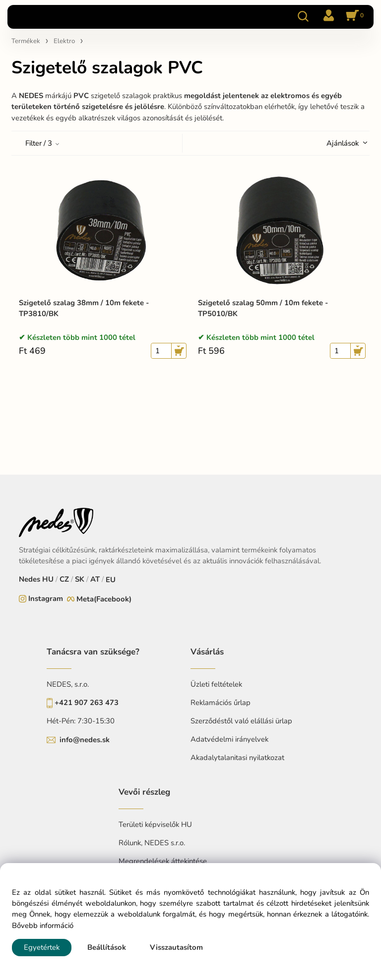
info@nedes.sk (85, 740)
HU (48, 579)
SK (80, 579)
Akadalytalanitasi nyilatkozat (237, 758)
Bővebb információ (43, 926)
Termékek (26, 41)
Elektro (64, 41)
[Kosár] (353, 16)
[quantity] (161, 351)
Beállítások (107, 947)
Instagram (46, 599)
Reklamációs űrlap (221, 703)
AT (95, 579)
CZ (64, 579)
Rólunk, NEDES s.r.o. (152, 843)
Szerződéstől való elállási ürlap (241, 721)
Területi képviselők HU (155, 824)
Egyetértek (42, 947)
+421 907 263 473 (87, 703)
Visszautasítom (176, 947)
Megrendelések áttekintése (163, 861)
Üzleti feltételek (216, 684)
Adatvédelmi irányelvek (229, 739)
